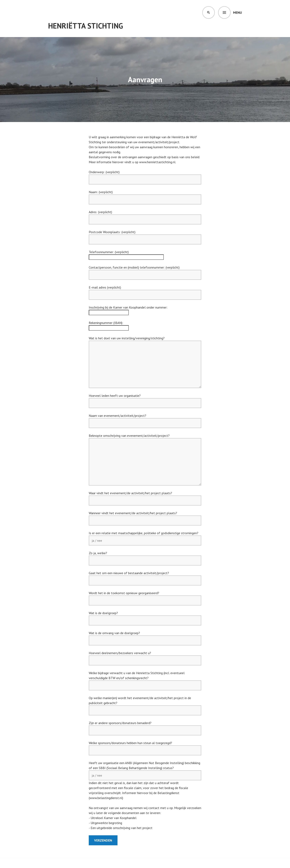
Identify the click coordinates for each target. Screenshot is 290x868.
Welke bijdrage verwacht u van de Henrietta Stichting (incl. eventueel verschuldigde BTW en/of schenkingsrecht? (145, 679)
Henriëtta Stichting (86, 26)
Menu (237, 12)
